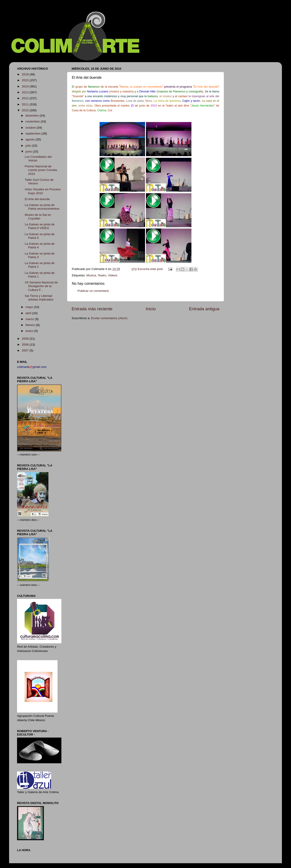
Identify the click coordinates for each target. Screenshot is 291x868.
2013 (26, 92)
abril (29, 313)
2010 (26, 110)
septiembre (34, 134)
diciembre (33, 116)
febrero (31, 325)
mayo (30, 307)
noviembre (33, 121)
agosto (30, 139)
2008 (26, 345)
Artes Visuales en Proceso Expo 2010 (43, 191)
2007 (26, 350)
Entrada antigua (204, 309)
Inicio (151, 309)
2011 (26, 104)
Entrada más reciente (92, 309)
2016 (26, 74)
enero (30, 331)
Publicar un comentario (93, 291)
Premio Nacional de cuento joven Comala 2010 (41, 170)
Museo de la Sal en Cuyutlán (38, 217)
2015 (26, 80)
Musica (91, 275)
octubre (31, 128)
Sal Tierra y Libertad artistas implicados (39, 298)
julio (29, 146)
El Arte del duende (37, 199)
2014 (26, 86)
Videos (113, 275)
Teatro (102, 275)
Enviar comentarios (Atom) (109, 318)
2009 (26, 339)
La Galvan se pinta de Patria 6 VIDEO (40, 226)
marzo (30, 319)
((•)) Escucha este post (147, 269)
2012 (26, 98)
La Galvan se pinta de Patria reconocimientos (42, 207)
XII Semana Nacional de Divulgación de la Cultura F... (41, 286)
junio (29, 151)
